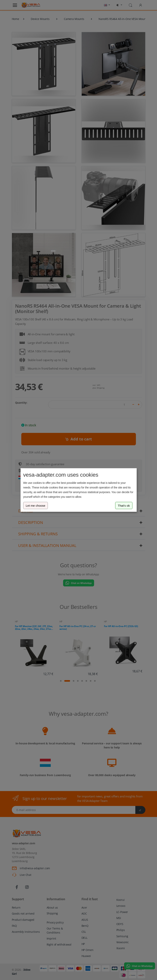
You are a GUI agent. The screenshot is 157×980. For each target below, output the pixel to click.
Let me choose (36, 505)
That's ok (124, 505)
